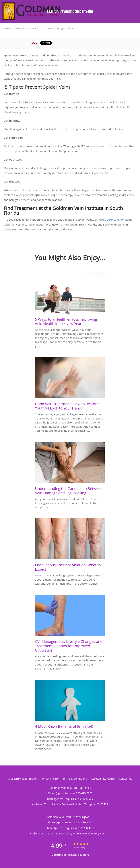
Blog (36, 28)
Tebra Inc (32, 779)
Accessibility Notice (103, 779)
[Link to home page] (58, 11)
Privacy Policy (50, 779)
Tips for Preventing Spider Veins (60, 28)
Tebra (86, 855)
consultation (117, 220)
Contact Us (126, 779)
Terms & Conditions (75, 779)
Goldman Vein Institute (16, 28)
